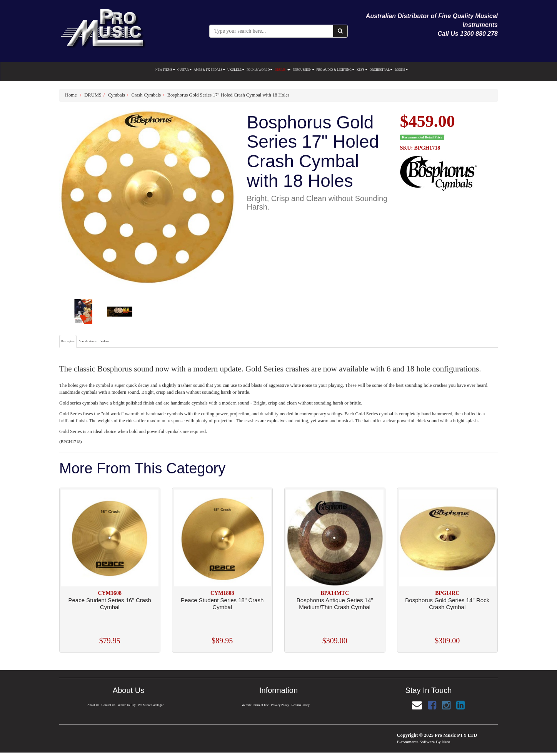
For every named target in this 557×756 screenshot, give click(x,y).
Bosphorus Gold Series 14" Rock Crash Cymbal (447, 604)
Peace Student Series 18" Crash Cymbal (222, 604)
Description (68, 341)
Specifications (88, 341)
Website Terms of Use (255, 705)
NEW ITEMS (165, 70)
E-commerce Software (416, 742)
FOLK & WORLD (259, 70)
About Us (92, 705)
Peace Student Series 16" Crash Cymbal (110, 604)
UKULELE (236, 70)
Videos (105, 341)
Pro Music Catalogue (152, 705)
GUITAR (184, 70)
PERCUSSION (304, 70)
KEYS (362, 70)
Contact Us (108, 705)
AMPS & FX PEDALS (209, 70)
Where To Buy (127, 705)
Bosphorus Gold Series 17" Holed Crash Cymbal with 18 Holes (228, 95)
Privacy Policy (280, 705)
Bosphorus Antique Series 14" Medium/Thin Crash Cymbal (335, 604)
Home (71, 95)
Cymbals (116, 95)
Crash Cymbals (146, 95)
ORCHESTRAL (381, 70)
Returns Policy (301, 705)
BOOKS (401, 70)
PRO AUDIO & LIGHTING (335, 70)
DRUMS (282, 70)
